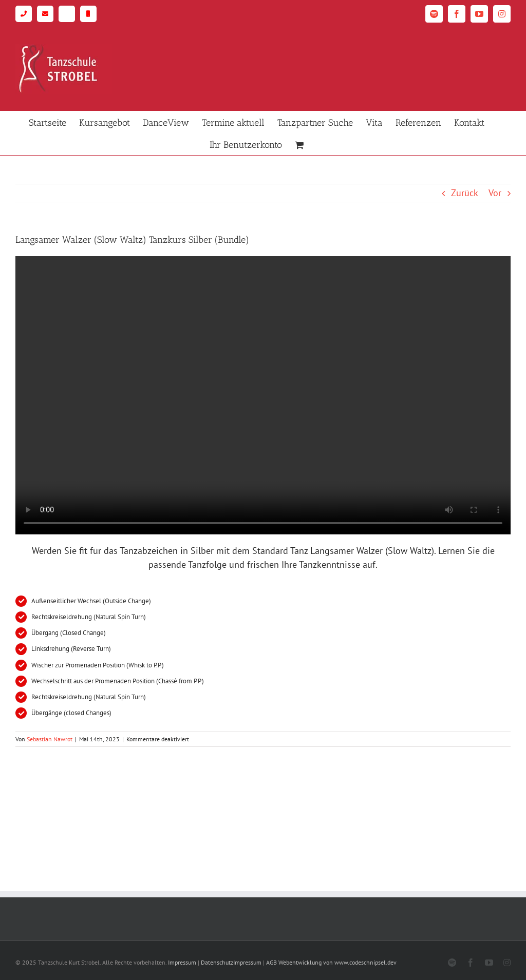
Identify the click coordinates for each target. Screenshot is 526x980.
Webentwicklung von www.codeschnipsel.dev (337, 962)
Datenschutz (217, 962)
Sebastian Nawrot (50, 739)
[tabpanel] (263, 489)
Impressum (182, 962)
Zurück (465, 193)
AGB (271, 962)
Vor (495, 193)
